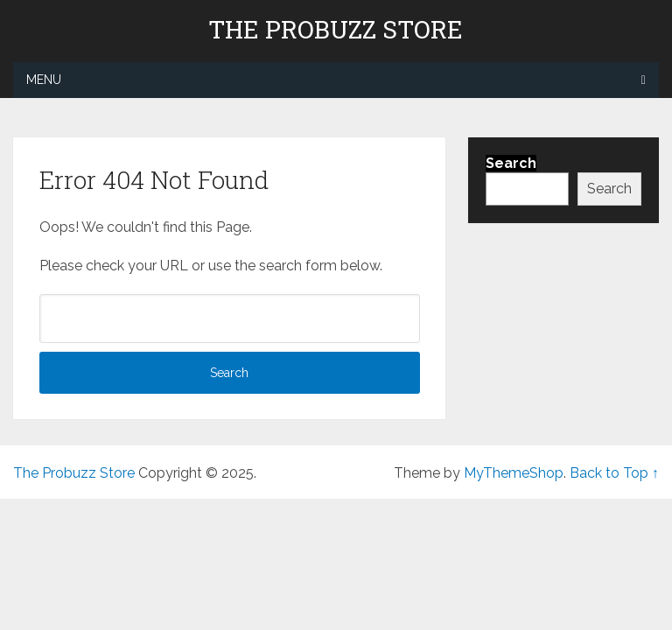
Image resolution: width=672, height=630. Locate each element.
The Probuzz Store (336, 30)
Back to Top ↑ (614, 473)
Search (609, 189)
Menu (44, 80)
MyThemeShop (514, 473)
